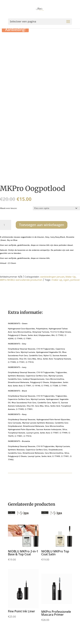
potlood (75, 280)
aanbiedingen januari (52, 277)
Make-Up (71, 277)
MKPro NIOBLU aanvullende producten (21, 280)
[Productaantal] (6, 225)
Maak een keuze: (9, 208)
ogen (66, 280)
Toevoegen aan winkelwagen (42, 225)
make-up (57, 280)
